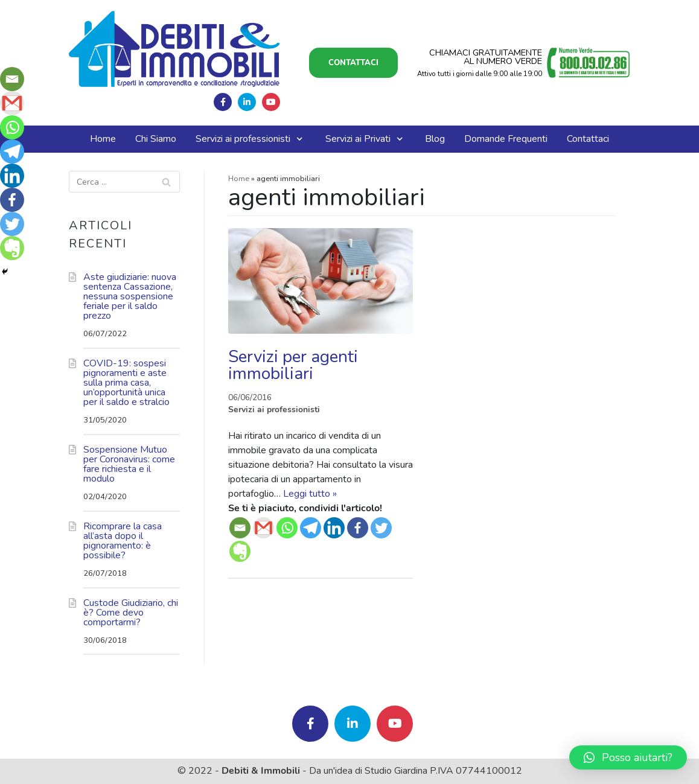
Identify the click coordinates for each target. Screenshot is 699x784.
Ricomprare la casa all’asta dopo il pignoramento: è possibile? (123, 541)
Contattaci (353, 63)
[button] (628, 757)
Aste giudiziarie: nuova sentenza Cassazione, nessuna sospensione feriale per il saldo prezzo (130, 296)
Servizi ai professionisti (274, 410)
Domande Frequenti (506, 139)
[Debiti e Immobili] (174, 49)
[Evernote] (240, 551)
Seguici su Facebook (223, 102)
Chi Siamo (156, 139)
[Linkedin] (334, 528)
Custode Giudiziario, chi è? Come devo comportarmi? (131, 613)
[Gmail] (263, 528)
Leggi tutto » (310, 494)
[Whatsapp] (287, 528)
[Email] (240, 528)
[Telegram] (311, 528)
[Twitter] (381, 528)
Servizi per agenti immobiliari (293, 365)
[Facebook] (358, 528)
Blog (435, 139)
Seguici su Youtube (271, 102)
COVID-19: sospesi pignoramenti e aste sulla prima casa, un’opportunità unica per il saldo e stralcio (126, 383)
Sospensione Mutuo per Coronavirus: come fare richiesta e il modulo (129, 464)
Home (103, 139)
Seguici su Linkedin (247, 102)
